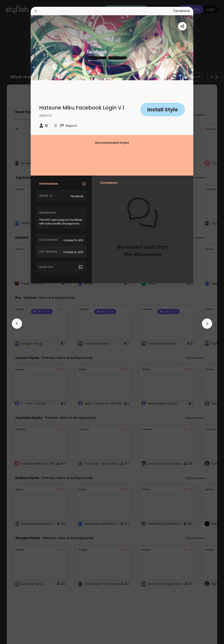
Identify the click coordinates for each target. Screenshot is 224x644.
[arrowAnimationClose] (17, 324)
